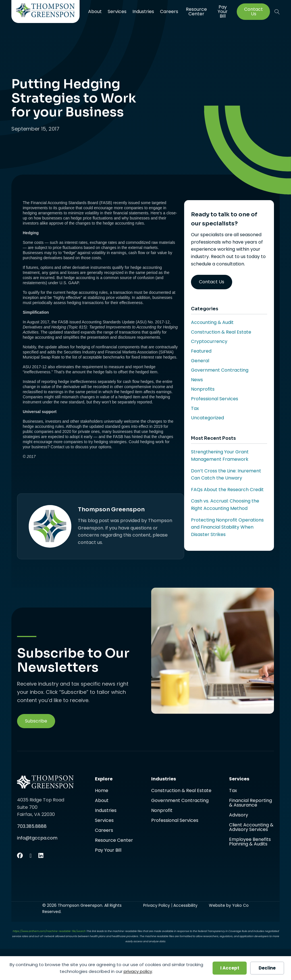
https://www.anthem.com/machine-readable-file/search (49, 931)
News (197, 380)
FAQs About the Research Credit (227, 490)
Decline (267, 968)
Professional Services (215, 399)
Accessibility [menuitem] (185, 905)
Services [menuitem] (117, 11)
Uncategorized (207, 418)
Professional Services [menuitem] (175, 820)
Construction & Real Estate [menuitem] (181, 791)
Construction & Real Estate (221, 332)
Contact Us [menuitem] (253, 12)
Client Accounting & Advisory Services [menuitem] (251, 828)
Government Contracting (220, 370)
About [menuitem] (95, 11)
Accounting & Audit (212, 322)
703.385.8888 (32, 826)
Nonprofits (203, 389)
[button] (277, 12)
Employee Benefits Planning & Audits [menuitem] (250, 842)
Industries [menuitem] (143, 11)
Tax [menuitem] (233, 791)
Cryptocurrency (209, 341)
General (200, 361)
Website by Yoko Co (229, 905)
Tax (195, 408)
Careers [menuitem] (169, 11)
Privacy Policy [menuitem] (157, 905)
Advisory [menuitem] (239, 815)
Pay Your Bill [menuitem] (223, 12)
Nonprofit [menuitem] (162, 811)
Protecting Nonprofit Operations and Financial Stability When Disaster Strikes (227, 527)
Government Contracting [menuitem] (180, 801)
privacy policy (138, 971)
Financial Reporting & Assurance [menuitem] (251, 803)
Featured (201, 351)
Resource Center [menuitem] (196, 11)
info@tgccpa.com (37, 838)
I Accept (230, 968)
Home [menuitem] (102, 791)
